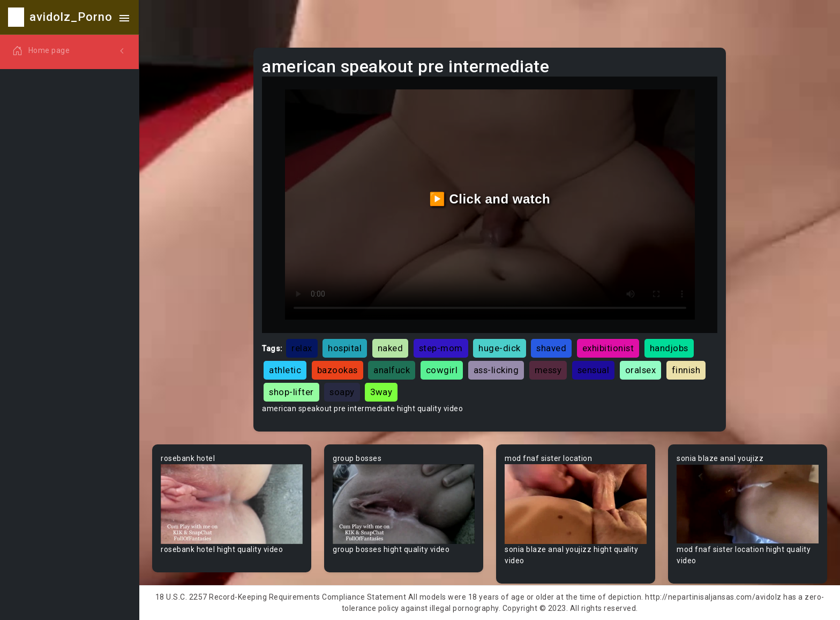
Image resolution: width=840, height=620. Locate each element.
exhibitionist (608, 348)
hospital (345, 348)
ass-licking (496, 370)
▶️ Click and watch (490, 199)
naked (391, 348)
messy (548, 370)
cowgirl (442, 370)
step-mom (441, 348)
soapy (342, 392)
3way (381, 392)
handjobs (669, 348)
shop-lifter (291, 392)
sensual (594, 370)
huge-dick (500, 348)
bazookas (337, 370)
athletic (285, 370)
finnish (686, 370)
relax (302, 348)
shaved (551, 348)
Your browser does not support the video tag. (232, 504)
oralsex (641, 370)
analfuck (392, 370)
